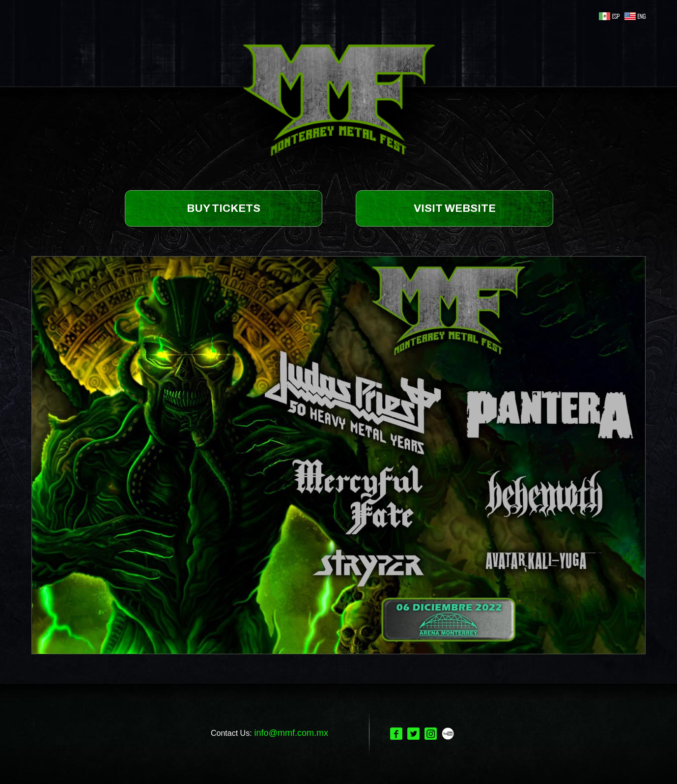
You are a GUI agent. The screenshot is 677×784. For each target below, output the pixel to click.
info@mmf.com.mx (291, 733)
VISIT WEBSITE (455, 208)
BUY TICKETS (224, 208)
